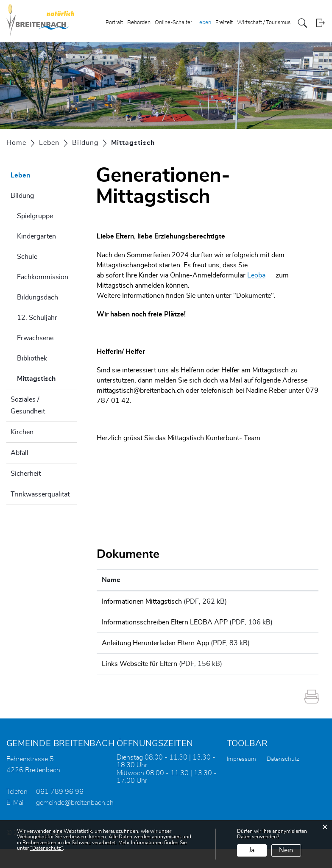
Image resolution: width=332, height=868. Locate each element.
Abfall (20, 453)
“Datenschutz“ (46, 848)
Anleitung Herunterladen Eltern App (155, 656)
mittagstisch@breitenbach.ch (140, 391)
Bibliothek (32, 358)
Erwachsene (35, 338)
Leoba (261, 275)
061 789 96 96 (60, 811)
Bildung (22, 196)
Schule (27, 257)
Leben (204, 23)
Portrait (114, 23)
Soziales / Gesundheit (28, 405)
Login (320, 23)
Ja (252, 850)
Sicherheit (26, 474)
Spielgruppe (35, 216)
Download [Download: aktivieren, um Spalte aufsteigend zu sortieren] (295, 580)
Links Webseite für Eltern (139, 680)
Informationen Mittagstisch (142, 602)
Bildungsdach (38, 297)
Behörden (139, 23)
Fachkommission (43, 277)
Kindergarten (36, 236)
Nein (286, 850)
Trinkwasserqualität (40, 494)
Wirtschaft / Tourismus (264, 23)
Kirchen (22, 432)
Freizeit (224, 23)
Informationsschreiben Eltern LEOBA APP (165, 625)
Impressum (241, 778)
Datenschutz (283, 778)
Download (296, 603)
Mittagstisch (47, 377)
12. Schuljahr (37, 318)
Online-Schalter (173, 23)
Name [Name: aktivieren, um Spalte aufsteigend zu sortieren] (111, 580)
